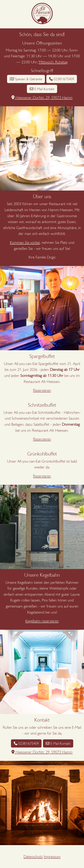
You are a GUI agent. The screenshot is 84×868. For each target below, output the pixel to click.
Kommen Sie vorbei (25, 242)
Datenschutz (33, 857)
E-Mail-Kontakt (42, 89)
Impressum (52, 857)
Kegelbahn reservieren (42, 621)
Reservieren (42, 390)
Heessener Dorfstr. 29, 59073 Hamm (42, 97)
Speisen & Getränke (26, 79)
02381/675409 (62, 79)
